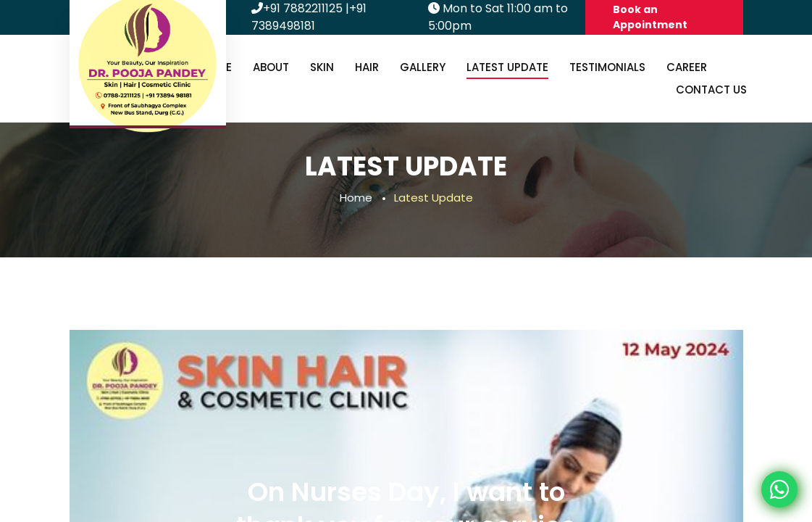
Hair (367, 67)
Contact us (711, 90)
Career (687, 67)
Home (356, 198)
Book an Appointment (650, 17)
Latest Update (507, 67)
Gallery (423, 67)
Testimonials (607, 67)
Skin (322, 67)
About (271, 67)
